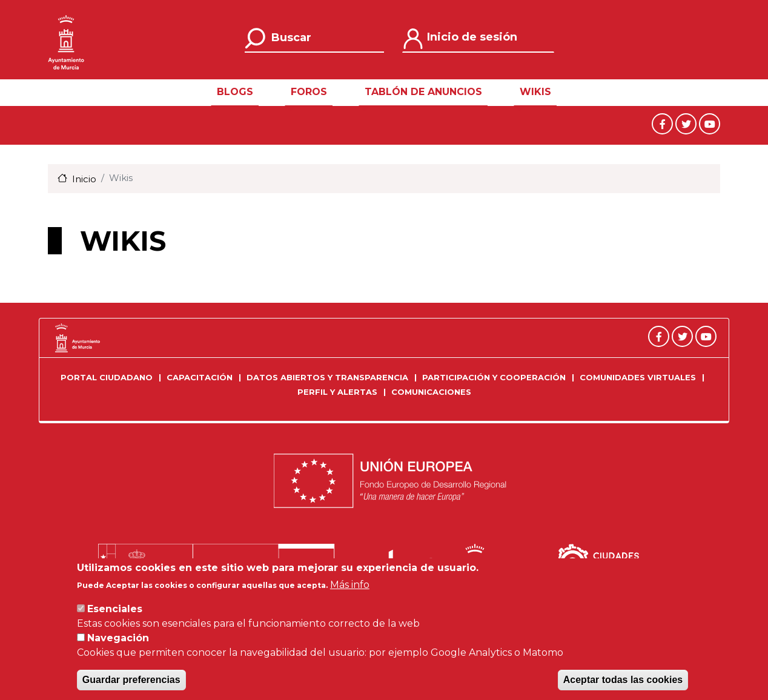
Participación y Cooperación (494, 377)
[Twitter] (687, 123)
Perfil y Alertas (337, 392)
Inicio (84, 179)
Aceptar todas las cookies (623, 682)
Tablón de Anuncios (423, 92)
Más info (350, 587)
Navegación (118, 640)
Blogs (235, 92)
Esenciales (115, 611)
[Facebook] (664, 123)
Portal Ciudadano (107, 377)
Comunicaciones (431, 392)
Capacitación (200, 377)
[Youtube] (710, 123)
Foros (309, 92)
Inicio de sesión (472, 37)
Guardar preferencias (131, 682)
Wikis (535, 92)
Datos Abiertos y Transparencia (327, 377)
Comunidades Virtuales (638, 377)
